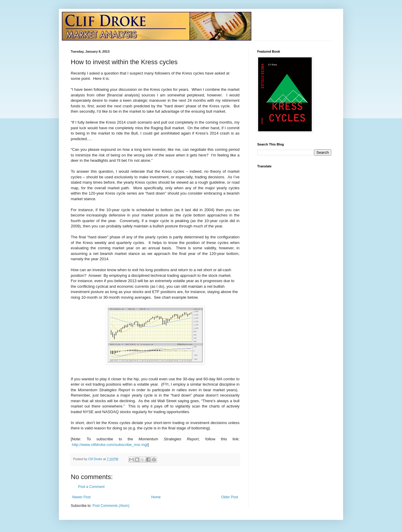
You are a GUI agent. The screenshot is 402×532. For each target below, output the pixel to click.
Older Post (230, 497)
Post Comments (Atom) (111, 506)
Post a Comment (91, 487)
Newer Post (81, 497)
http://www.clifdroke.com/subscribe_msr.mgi (110, 445)
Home (156, 497)
